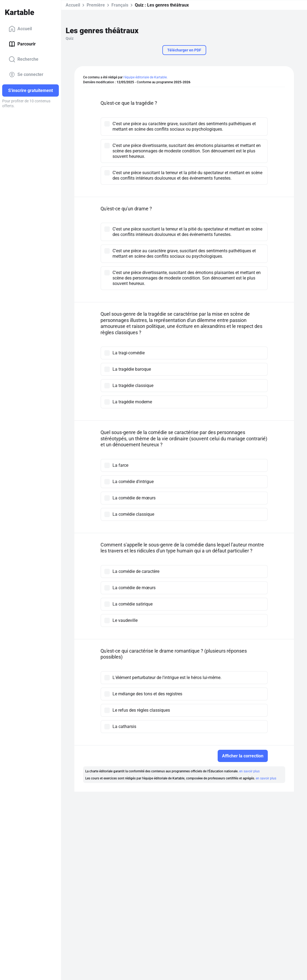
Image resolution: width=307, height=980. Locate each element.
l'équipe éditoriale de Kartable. (145, 77)
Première (96, 5)
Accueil (20, 29)
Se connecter (26, 75)
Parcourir (22, 44)
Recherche (24, 59)
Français (120, 5)
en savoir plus (249, 771)
